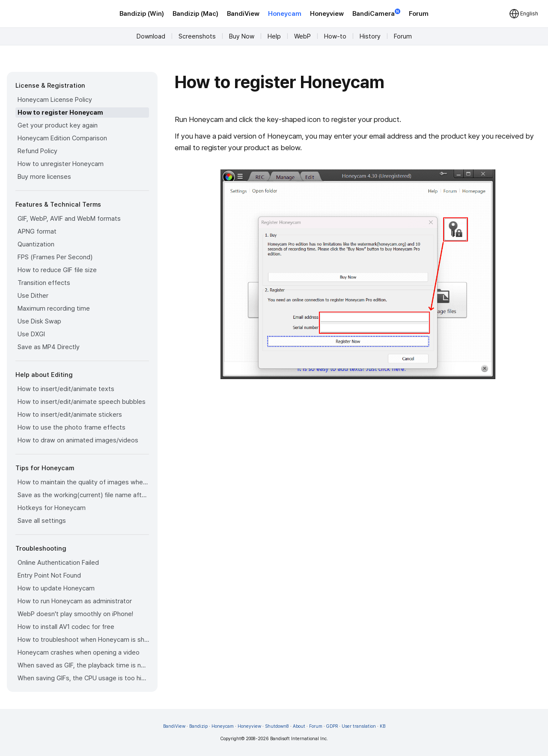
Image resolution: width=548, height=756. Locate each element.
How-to (335, 36)
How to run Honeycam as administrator (75, 601)
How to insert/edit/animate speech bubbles (82, 402)
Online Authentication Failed (58, 563)
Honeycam (285, 14)
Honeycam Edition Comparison (62, 138)
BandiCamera (376, 13)
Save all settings (42, 521)
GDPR (332, 726)
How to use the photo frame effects (71, 427)
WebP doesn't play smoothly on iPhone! (75, 614)
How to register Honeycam (60, 113)
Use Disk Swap (39, 321)
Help (274, 36)
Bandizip (198, 726)
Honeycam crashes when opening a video (79, 652)
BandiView (243, 14)
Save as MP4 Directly (49, 347)
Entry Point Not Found (49, 575)
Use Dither (33, 296)
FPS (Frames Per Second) (55, 257)
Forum (419, 14)
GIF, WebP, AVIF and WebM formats (69, 219)
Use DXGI (31, 334)
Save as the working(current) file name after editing (83, 495)
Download (151, 36)
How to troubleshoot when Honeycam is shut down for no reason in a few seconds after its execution (83, 640)
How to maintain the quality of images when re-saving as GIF (83, 482)
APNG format (37, 231)
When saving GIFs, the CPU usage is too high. (83, 678)
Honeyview (327, 14)
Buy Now (242, 36)
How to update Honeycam (56, 588)
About (299, 726)
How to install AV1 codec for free (66, 627)
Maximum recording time (54, 308)
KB (383, 726)
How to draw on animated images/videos (78, 440)
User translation (359, 726)
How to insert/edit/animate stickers (70, 415)
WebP (302, 36)
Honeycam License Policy (55, 100)
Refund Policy (37, 151)
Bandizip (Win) (142, 14)
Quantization (36, 244)
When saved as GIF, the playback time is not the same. (83, 665)
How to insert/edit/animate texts (66, 389)
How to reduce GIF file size (57, 270)
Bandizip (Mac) (195, 14)
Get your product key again (58, 125)
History (370, 36)
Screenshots (197, 36)
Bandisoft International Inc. (299, 739)
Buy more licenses (44, 177)
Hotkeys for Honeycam (52, 508)
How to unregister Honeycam (61, 164)
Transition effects (44, 283)
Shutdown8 (277, 726)
